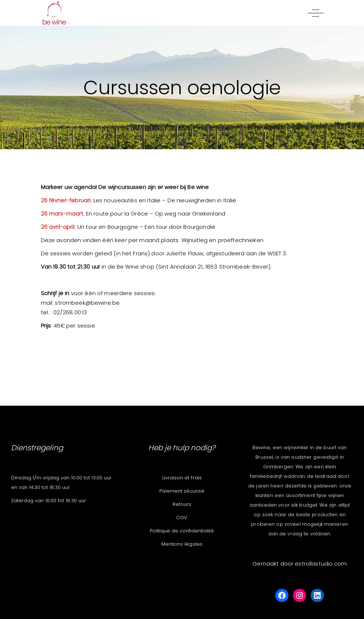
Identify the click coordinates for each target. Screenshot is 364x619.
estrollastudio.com (321, 564)
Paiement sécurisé (182, 491)
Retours (182, 504)
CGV (182, 517)
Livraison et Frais (182, 478)
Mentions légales (182, 544)
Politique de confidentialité (182, 531)
